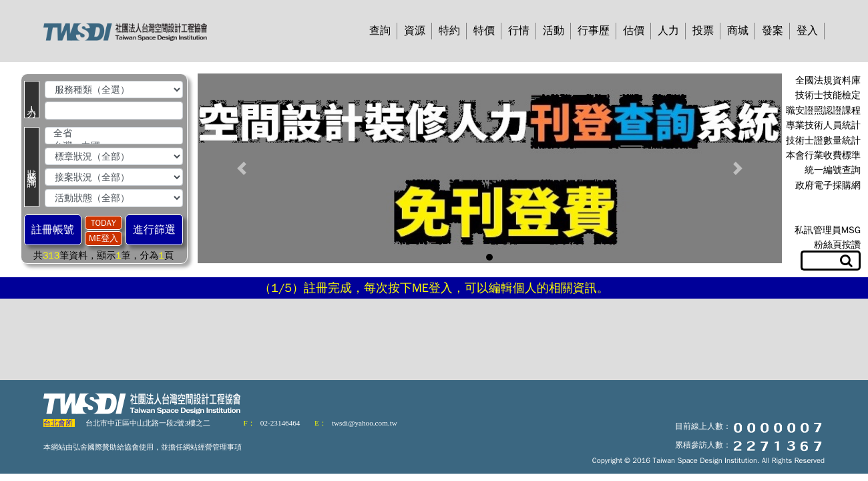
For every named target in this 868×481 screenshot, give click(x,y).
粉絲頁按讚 (837, 245)
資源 (415, 31)
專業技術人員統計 (823, 125)
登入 (807, 31)
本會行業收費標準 (823, 155)
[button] (241, 168)
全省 (114, 134)
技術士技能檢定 (828, 95)
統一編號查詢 (833, 170)
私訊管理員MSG (828, 230)
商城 (738, 31)
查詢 (380, 31)
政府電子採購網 (828, 185)
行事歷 (594, 31)
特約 (449, 31)
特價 (484, 31)
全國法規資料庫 (828, 81)
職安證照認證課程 (823, 111)
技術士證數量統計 (823, 141)
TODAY (103, 223)
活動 (554, 31)
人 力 (32, 100)
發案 (773, 31)
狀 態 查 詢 (32, 167)
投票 (703, 31)
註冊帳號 (53, 230)
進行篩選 (154, 230)
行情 (519, 31)
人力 (668, 31)
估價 (634, 31)
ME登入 (103, 238)
